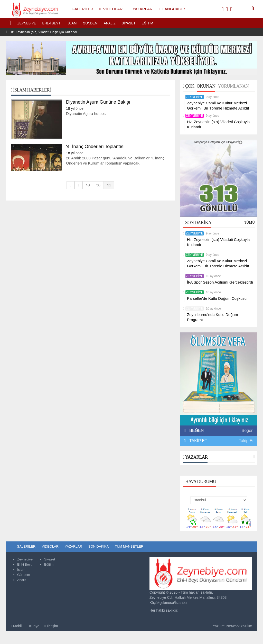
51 (109, 185)
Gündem (90, 23)
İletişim (51, 626)
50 (98, 185)
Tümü (250, 223)
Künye (33, 626)
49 (88, 185)
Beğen (248, 430)
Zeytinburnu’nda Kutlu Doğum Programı (212, 317)
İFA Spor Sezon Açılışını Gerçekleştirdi (220, 282)
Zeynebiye (27, 23)
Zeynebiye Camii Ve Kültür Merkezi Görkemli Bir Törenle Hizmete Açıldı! (218, 106)
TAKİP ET (198, 441)
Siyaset (129, 23)
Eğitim (148, 23)
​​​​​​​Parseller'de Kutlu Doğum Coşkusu (217, 298)
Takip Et (246, 441)
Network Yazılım (239, 626)
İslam (72, 23)
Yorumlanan (233, 86)
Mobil (16, 626)
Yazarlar (195, 457)
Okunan (206, 86)
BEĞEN (195, 430)
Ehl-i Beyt (51, 23)
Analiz (110, 23)
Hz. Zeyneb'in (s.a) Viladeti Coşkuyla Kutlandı (43, 32)
